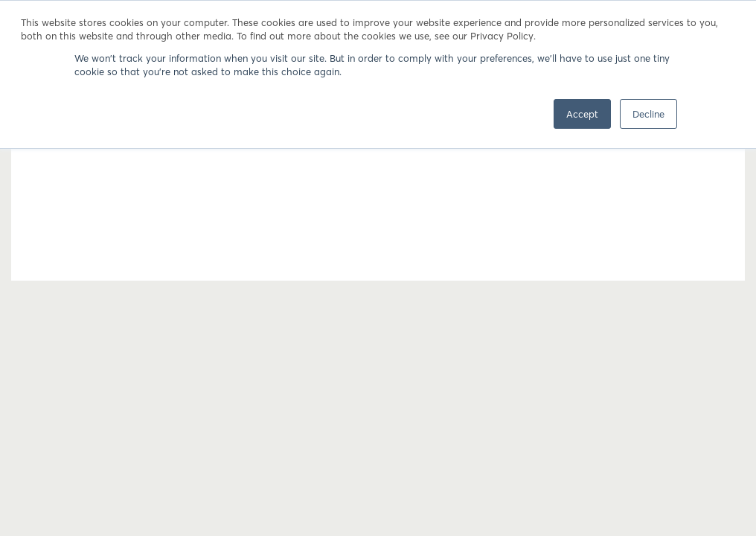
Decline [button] (648, 114)
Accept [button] (582, 114)
